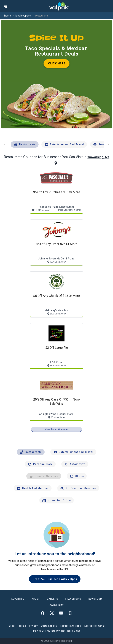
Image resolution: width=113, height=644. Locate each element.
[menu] (5, 6)
